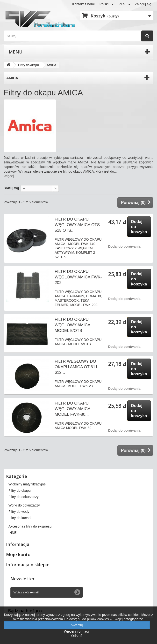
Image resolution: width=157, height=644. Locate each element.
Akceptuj (77, 625)
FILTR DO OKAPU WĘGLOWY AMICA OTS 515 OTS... (77, 225)
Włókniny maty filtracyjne (27, 484)
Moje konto (18, 554)
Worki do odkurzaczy (24, 505)
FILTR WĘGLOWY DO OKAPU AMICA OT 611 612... (76, 367)
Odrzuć (77, 636)
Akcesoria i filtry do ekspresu (30, 526)
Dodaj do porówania (124, 246)
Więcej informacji (77, 631)
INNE (12, 533)
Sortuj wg (11, 188)
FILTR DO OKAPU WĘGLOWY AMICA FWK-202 (78, 277)
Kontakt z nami (83, 4)
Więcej (9, 176)
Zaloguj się (143, 4)
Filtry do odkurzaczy (23, 497)
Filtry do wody (19, 512)
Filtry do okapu (20, 491)
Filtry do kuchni (20, 518)
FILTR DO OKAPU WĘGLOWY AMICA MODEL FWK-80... (72, 409)
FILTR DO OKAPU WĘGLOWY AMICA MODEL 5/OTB (72, 325)
